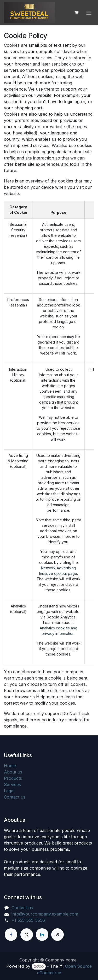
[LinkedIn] (42, 935)
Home (10, 766)
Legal (9, 791)
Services (12, 784)
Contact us (15, 797)
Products (13, 778)
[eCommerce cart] (76, 13)
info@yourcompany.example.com (45, 914)
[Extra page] (57, 935)
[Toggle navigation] (89, 13)
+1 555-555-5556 (28, 920)
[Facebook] (11, 935)
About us (13, 772)
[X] (27, 935)
